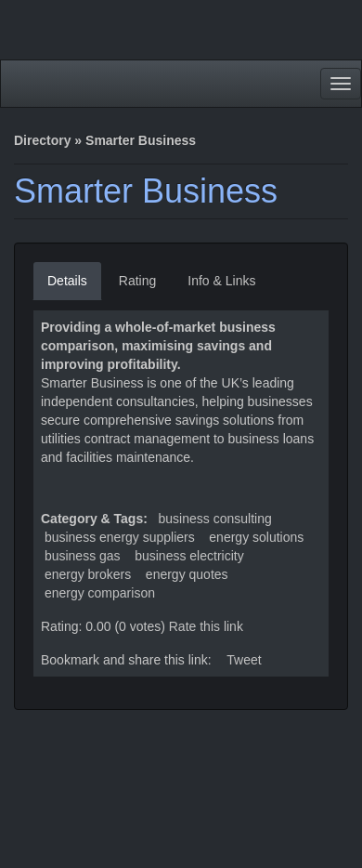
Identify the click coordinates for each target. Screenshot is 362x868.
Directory (42, 140)
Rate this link (206, 626)
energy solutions (256, 537)
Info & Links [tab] (221, 281)
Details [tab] (67, 281)
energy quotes (187, 574)
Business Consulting (215, 519)
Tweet (244, 660)
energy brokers (88, 574)
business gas (83, 556)
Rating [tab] (137, 281)
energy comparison (100, 593)
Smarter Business (146, 191)
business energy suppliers (120, 537)
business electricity (189, 556)
